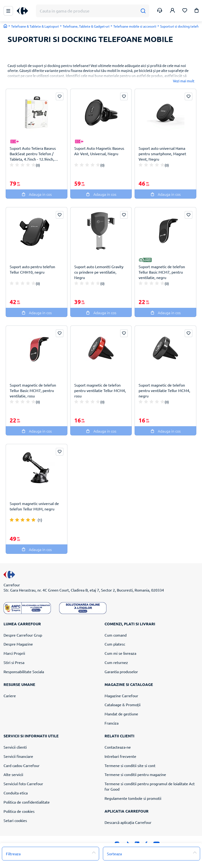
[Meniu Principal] (8, 11)
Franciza (112, 723)
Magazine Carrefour (121, 696)
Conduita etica (16, 793)
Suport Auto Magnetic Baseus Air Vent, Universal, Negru (99, 151)
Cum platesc (115, 644)
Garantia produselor (121, 672)
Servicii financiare (18, 756)
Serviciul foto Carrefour (23, 784)
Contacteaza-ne (118, 747)
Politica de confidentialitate (27, 802)
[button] (197, 11)
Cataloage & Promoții (123, 705)
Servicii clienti (15, 747)
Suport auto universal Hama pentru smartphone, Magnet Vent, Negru (162, 154)
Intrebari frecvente (120, 756)
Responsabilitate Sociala (24, 672)
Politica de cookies (19, 811)
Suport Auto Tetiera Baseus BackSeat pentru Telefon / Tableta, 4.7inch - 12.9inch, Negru (33, 154)
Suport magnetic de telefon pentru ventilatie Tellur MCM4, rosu (100, 390)
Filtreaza (13, 854)
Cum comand (116, 635)
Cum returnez (116, 662)
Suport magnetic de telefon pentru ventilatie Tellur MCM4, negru (164, 390)
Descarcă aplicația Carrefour (128, 822)
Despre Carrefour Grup (23, 635)
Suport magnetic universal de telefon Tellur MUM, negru (34, 506)
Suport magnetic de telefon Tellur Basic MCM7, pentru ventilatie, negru (162, 272)
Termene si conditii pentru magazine (135, 774)
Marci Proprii (14, 653)
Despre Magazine (18, 644)
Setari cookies (15, 820)
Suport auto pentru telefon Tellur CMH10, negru (32, 269)
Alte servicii (13, 774)
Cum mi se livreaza (120, 653)
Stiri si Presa (14, 662)
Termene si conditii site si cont (130, 765)
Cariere (10, 696)
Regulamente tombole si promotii (133, 798)
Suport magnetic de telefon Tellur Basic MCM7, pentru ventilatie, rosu (33, 390)
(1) (40, 520)
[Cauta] (143, 11)
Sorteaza (114, 854)
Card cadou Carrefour (22, 765)
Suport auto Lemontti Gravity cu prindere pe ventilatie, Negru (99, 272)
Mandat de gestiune (121, 714)
